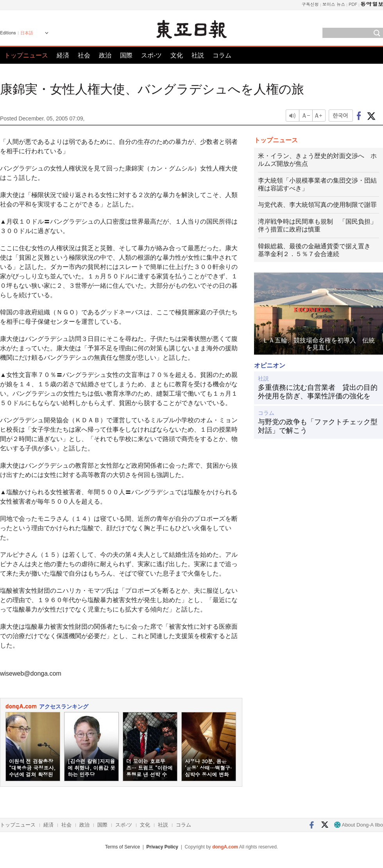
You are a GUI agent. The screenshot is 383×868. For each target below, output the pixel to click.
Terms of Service (123, 847)
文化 (177, 55)
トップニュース (26, 55)
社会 (84, 55)
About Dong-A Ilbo (359, 825)
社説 (198, 55)
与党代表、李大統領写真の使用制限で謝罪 (317, 205)
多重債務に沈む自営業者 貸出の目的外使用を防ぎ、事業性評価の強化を (318, 392)
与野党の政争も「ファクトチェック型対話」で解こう (318, 426)
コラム (222, 55)
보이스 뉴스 (334, 4)
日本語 (27, 33)
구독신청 (310, 4)
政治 (105, 55)
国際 (126, 55)
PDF (353, 4)
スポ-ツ (151, 55)
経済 (63, 55)
